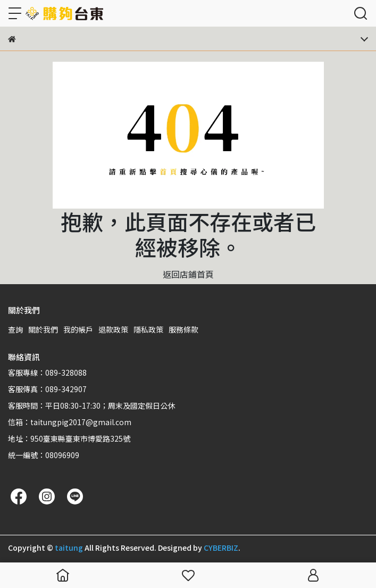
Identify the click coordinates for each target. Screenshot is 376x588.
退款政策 (113, 329)
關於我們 (43, 329)
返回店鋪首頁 (188, 274)
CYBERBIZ (221, 548)
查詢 (15, 329)
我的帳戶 (78, 329)
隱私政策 (148, 329)
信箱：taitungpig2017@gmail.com (70, 422)
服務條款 (183, 329)
